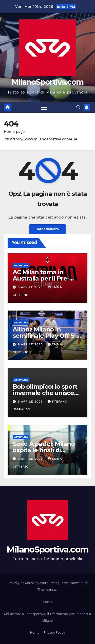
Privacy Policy (54, 633)
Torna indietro (48, 229)
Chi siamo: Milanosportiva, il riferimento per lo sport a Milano (47, 617)
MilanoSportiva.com (48, 82)
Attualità (21, 265)
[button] (78, 107)
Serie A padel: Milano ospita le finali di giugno (44, 450)
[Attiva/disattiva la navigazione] (44, 108)
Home (48, 602)
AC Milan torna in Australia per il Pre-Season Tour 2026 (41, 278)
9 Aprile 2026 (31, 287)
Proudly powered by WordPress (33, 583)
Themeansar (47, 589)
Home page (14, 132)
